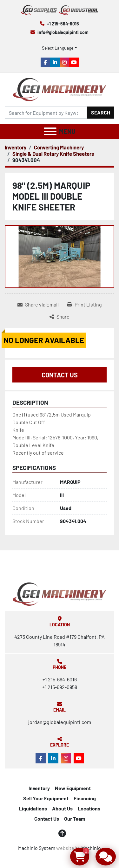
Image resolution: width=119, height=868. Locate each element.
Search (101, 112)
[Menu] (50, 131)
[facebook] (45, 62)
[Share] (60, 317)
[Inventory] (16, 147)
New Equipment (73, 788)
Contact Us (60, 375)
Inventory (39, 788)
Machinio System (37, 848)
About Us (62, 808)
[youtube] (74, 62)
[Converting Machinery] (59, 147)
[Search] (46, 113)
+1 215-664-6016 (63, 24)
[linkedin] (55, 62)
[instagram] (64, 62)
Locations (89, 808)
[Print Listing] (84, 305)
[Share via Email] (38, 305)
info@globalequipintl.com (63, 32)
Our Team (75, 819)
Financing (85, 798)
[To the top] (62, 833)
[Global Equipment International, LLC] (59, 593)
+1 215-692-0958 (60, 687)
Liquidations (33, 808)
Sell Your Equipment (46, 798)
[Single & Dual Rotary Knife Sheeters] (53, 154)
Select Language (58, 48)
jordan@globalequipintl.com (60, 722)
